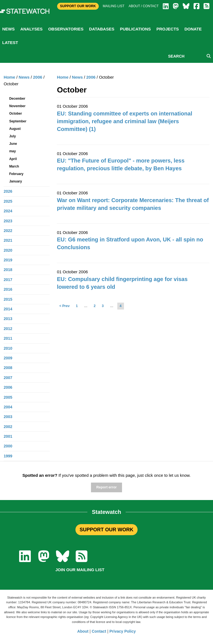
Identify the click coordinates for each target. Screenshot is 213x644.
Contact (99, 631)
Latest (10, 42)
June (13, 144)
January (16, 181)
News (8, 29)
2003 (8, 417)
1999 (8, 456)
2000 (8, 446)
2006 (91, 77)
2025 (8, 201)
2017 (8, 280)
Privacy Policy (123, 631)
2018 (8, 270)
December (17, 99)
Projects (168, 29)
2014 (8, 309)
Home (63, 77)
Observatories (66, 29)
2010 (8, 348)
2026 (8, 191)
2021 (8, 240)
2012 (8, 329)
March (14, 166)
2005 (8, 397)
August (15, 129)
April (13, 159)
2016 (8, 289)
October (16, 114)
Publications (135, 29)
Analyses (31, 29)
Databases (102, 29)
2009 (8, 358)
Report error (106, 487)
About (83, 631)
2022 (8, 231)
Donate (193, 29)
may (12, 151)
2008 (8, 368)
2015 (8, 299)
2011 (8, 338)
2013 (8, 319)
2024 (8, 211)
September (18, 121)
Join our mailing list (80, 570)
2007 (8, 378)
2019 (8, 260)
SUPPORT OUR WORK (106, 530)
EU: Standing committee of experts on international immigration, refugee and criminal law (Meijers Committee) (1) (125, 121)
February (16, 174)
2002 (8, 427)
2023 (8, 221)
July (12, 136)
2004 (8, 407)
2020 (8, 250)
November (17, 106)
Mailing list (114, 6)
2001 (8, 436)
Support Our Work (78, 6)
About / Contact (144, 6)
